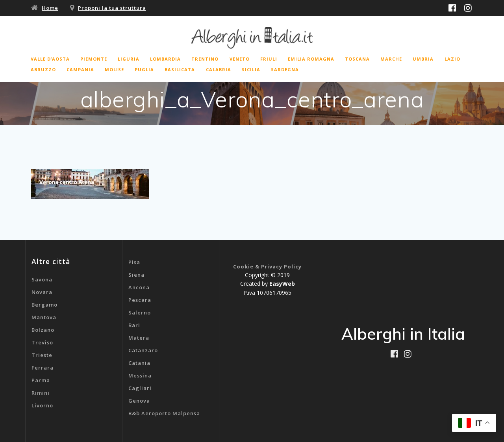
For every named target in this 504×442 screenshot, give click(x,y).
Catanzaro (143, 350)
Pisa (134, 262)
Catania (139, 363)
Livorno (42, 405)
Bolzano (43, 330)
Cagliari (140, 388)
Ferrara (43, 368)
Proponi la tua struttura (112, 8)
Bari (134, 325)
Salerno (140, 313)
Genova (139, 401)
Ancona (139, 287)
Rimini (41, 393)
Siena (136, 275)
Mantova (44, 317)
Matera (139, 338)
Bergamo (44, 305)
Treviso (42, 342)
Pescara (140, 300)
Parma (41, 380)
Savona (42, 279)
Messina (140, 375)
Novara (42, 292)
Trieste (42, 355)
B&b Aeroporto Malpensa (164, 413)
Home (50, 8)
